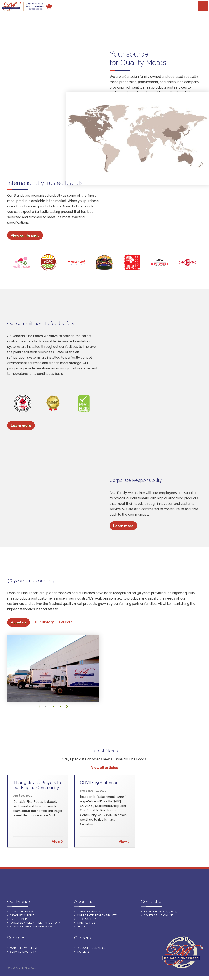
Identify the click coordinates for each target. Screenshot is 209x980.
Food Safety (87, 917)
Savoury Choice (22, 914)
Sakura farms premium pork (31, 925)
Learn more (21, 427)
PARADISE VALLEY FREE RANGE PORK (35, 921)
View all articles (105, 769)
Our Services (121, 119)
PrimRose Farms (22, 910)
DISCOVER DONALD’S (91, 946)
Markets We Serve (153, 119)
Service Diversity (124, 124)
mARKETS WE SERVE (24, 946)
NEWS (81, 925)
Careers (66, 623)
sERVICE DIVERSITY (23, 950)
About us (19, 624)
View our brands (25, 236)
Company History (90, 910)
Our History (45, 623)
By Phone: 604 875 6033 (161, 910)
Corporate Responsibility (97, 914)
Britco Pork (19, 917)
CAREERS (83, 950)
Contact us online (159, 914)
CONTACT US (86, 921)
